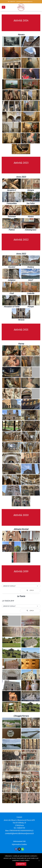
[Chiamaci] (23, 849)
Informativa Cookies (19, 844)
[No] (39, 861)
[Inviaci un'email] (19, 849)
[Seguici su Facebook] (16, 849)
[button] (3, 7)
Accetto (21, 864)
